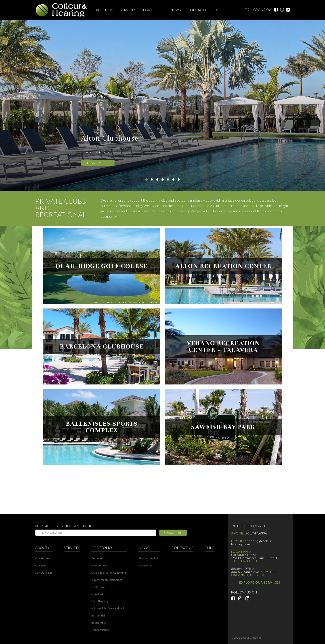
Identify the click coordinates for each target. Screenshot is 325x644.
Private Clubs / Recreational (108, 608)
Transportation (100, 630)
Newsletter (145, 566)
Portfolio (153, 10)
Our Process (43, 558)
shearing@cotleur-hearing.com (253, 542)
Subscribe (173, 533)
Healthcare (98, 587)
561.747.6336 (256, 533)
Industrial (97, 594)
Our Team (41, 566)
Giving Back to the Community (109, 573)
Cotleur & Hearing (62, 10)
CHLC (221, 10)
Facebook (275, 10)
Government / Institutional (107, 580)
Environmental (100, 566)
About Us (104, 10)
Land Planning (100, 601)
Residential (98, 616)
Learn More (98, 163)
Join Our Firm (44, 573)
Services (128, 10)
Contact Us (199, 10)
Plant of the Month (149, 558)
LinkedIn (287, 10)
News (176, 10)
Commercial (99, 558)
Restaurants (99, 623)
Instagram (281, 10)
